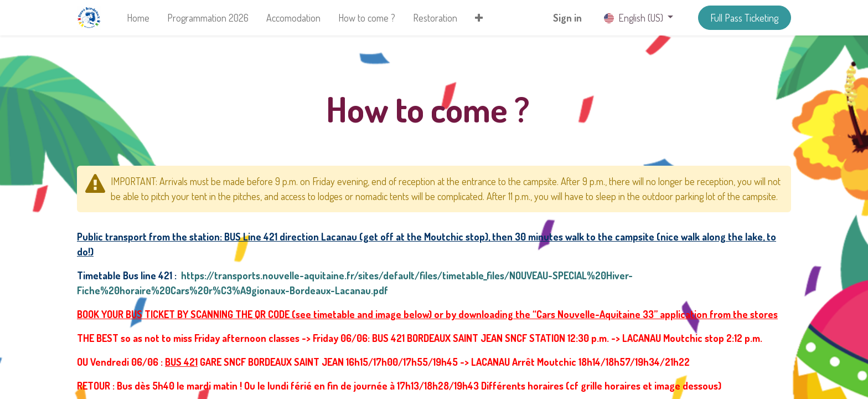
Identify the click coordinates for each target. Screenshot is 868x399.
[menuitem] (138, 18)
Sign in (567, 18)
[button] (479, 18)
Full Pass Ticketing (744, 18)
